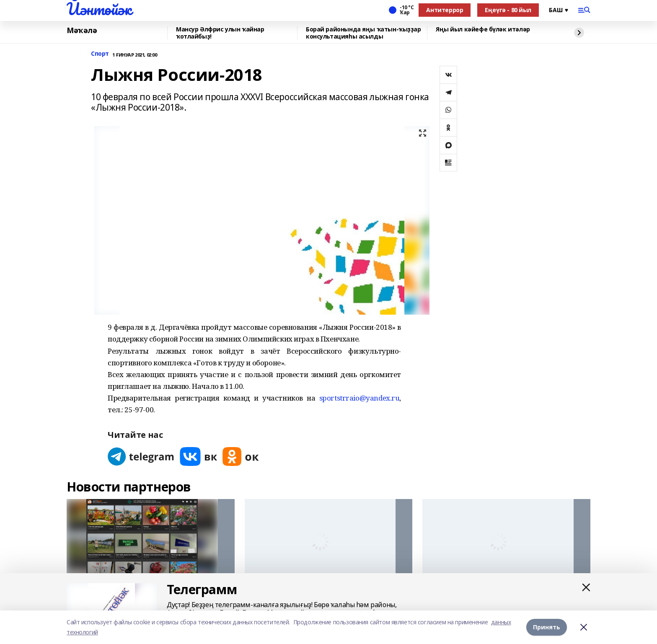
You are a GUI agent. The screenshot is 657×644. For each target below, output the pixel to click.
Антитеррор (445, 10)
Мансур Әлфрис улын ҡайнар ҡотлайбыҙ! (220, 33)
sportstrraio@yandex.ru (360, 398)
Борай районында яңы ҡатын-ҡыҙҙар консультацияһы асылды (363, 33)
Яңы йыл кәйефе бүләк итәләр (483, 30)
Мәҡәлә (82, 31)
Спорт (100, 54)
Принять (547, 627)
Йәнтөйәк (99, 9)
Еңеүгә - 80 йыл (508, 10)
